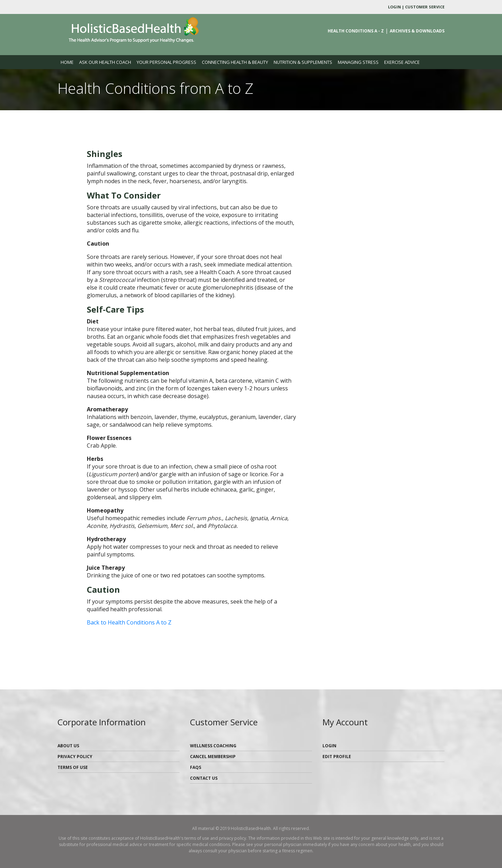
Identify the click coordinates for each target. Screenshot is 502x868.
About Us (68, 746)
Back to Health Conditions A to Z (129, 622)
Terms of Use (73, 767)
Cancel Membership (213, 757)
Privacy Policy (75, 757)
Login (394, 7)
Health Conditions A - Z (356, 31)
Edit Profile (337, 757)
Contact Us (204, 778)
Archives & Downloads (417, 31)
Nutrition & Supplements (303, 62)
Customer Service (425, 7)
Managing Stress (358, 62)
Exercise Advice (402, 62)
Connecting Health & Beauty (235, 62)
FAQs (196, 767)
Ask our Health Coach (105, 62)
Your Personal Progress (166, 62)
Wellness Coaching (213, 746)
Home (69, 62)
